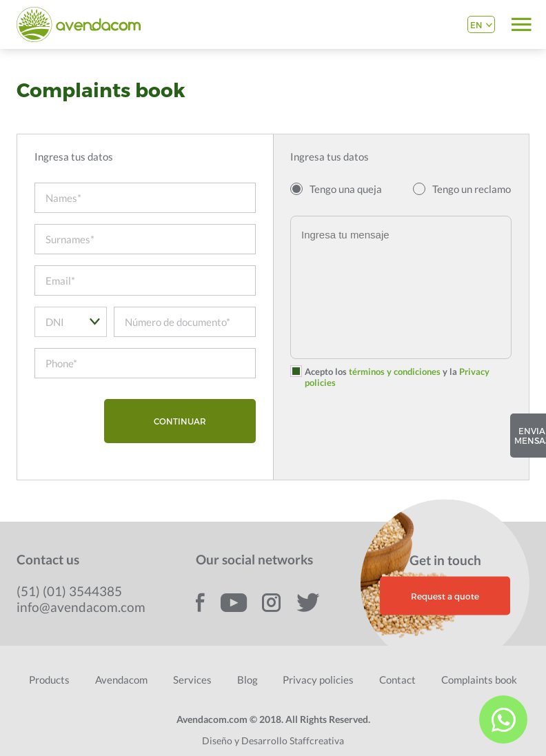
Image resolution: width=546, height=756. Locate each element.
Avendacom (121, 680)
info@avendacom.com (81, 607)
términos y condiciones (395, 371)
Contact (397, 680)
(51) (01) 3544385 (69, 591)
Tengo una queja (346, 189)
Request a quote (445, 595)
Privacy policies (318, 680)
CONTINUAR (180, 421)
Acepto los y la (397, 377)
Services (192, 680)
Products (49, 680)
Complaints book (479, 680)
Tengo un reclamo (472, 189)
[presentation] (395, 436)
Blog (247, 680)
